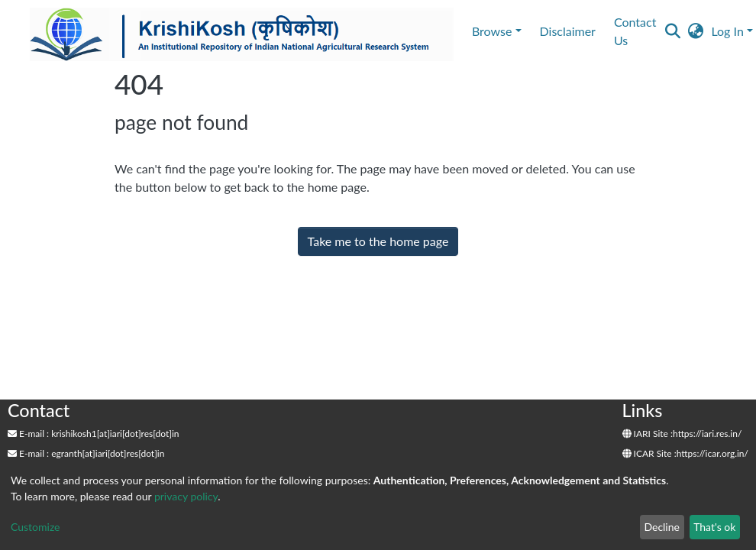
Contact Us (635, 31)
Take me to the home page (378, 241)
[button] (695, 31)
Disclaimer (568, 31)
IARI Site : (648, 434)
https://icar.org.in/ (712, 453)
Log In (727, 31)
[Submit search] (672, 31)
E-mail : (28, 434)
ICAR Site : (649, 453)
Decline (662, 527)
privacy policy (186, 496)
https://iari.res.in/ (707, 434)
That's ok (714, 527)
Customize (36, 527)
